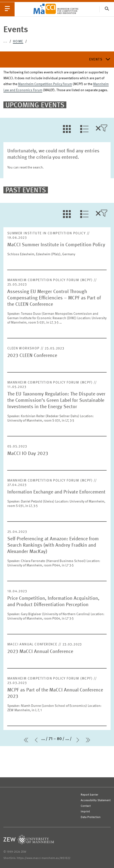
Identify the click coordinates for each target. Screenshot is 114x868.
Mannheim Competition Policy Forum (45, 84)
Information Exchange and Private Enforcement (56, 492)
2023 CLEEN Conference (32, 356)
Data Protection (91, 817)
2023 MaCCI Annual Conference (40, 652)
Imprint (85, 812)
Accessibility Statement (96, 800)
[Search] (107, 9)
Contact (86, 806)
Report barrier (89, 795)
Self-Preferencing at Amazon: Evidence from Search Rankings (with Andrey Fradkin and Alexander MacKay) (53, 545)
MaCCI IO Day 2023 (28, 454)
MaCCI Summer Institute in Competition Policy (56, 245)
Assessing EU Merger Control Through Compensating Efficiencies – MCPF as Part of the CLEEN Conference (54, 298)
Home (18, 41)
